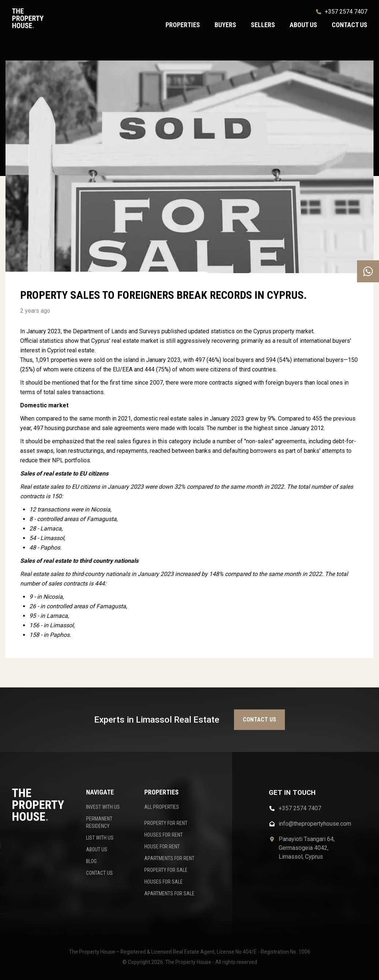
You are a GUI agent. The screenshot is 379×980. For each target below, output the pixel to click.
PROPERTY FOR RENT (166, 823)
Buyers (225, 25)
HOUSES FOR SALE (164, 882)
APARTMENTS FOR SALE (169, 893)
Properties (183, 25)
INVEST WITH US (103, 807)
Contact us (350, 25)
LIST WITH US (100, 838)
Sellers (263, 25)
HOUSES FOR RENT (164, 835)
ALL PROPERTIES (162, 807)
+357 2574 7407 (342, 12)
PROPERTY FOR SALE (166, 870)
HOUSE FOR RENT (162, 847)
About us (303, 25)
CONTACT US (99, 873)
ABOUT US (97, 849)
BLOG (91, 861)
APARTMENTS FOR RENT (169, 858)
